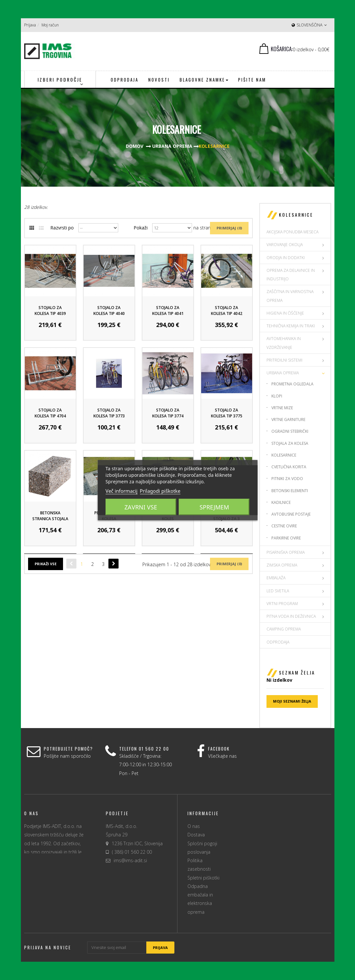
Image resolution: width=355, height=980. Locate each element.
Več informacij (121, 490)
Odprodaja (278, 642)
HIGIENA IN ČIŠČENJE (285, 313)
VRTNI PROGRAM (282, 604)
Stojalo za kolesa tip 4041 (168, 311)
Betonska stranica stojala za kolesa (50, 519)
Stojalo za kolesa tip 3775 (227, 413)
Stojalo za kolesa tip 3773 (109, 413)
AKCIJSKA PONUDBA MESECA (292, 232)
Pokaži (141, 228)
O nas (194, 826)
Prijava (30, 25)
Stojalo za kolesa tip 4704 (50, 413)
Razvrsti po (62, 228)
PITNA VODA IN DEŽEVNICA (291, 616)
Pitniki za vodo (287, 479)
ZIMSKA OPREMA (282, 565)
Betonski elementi (290, 491)
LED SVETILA (278, 591)
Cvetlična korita (289, 467)
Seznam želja (297, 672)
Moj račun (50, 25)
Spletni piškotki (203, 878)
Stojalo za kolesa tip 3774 (168, 413)
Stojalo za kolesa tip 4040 (109, 311)
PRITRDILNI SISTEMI (284, 360)
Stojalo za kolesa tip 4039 (50, 311)
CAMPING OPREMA (284, 629)
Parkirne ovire (286, 538)
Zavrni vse (141, 507)
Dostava (196, 835)
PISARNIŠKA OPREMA (286, 552)
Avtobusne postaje (291, 514)
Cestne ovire (284, 526)
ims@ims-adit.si (130, 860)
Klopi (277, 396)
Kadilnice (281, 502)
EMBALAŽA (276, 578)
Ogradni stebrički (290, 431)
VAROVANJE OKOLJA (285, 245)
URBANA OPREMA (283, 373)
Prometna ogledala (292, 384)
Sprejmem (214, 507)
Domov (135, 146)
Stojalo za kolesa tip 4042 (227, 311)
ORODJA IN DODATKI (286, 258)
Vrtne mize (282, 408)
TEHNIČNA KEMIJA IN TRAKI (291, 326)
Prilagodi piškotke (160, 490)
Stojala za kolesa (290, 443)
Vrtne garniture (288, 420)
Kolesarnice (284, 455)
